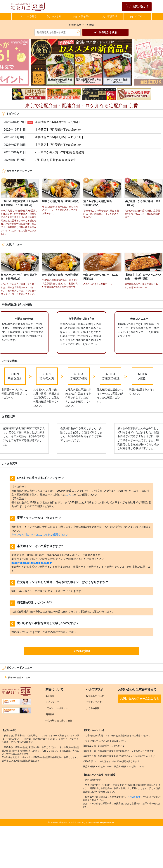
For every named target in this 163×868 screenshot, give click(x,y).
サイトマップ (52, 702)
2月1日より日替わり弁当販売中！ (57, 160)
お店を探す (82, 17)
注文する (54, 17)
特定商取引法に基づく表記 (59, 721)
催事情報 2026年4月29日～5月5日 (57, 122)
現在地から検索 (105, 32)
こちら (70, 495)
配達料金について (95, 696)
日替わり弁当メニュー (17, 678)
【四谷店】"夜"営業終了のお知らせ (58, 145)
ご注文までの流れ (95, 702)
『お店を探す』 (135, 797)
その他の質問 (81, 651)
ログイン (138, 17)
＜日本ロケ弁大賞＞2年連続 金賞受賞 (59, 152)
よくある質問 (93, 708)
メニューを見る (26, 17)
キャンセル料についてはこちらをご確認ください (40, 535)
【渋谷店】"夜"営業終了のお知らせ (58, 130)
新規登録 (110, 17)
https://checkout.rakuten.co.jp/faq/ (32, 563)
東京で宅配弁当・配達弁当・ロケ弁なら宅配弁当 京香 (77, 822)
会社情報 (50, 696)
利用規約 (50, 714)
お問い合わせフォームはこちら (140, 699)
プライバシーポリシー (57, 708)
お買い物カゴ (137, 7)
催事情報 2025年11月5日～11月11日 (59, 137)
